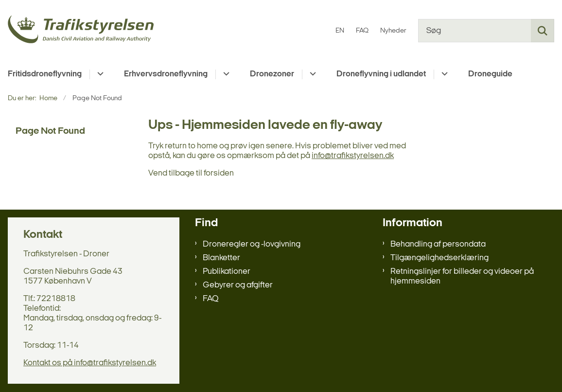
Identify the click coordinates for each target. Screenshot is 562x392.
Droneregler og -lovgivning (252, 244)
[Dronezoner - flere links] (311, 74)
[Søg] (486, 31)
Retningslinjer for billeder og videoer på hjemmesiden (462, 276)
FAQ (211, 299)
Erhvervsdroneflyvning (166, 74)
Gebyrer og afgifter (238, 285)
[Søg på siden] (543, 31)
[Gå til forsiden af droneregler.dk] (77, 31)
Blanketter (221, 258)
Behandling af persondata (438, 244)
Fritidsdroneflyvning (45, 74)
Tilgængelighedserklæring (439, 258)
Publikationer (227, 272)
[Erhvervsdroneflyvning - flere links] (225, 74)
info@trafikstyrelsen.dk (353, 156)
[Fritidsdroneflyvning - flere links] (99, 74)
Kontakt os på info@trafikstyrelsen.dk (90, 363)
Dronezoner (272, 74)
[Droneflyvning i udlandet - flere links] (443, 74)
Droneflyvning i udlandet (381, 74)
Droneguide (490, 74)
